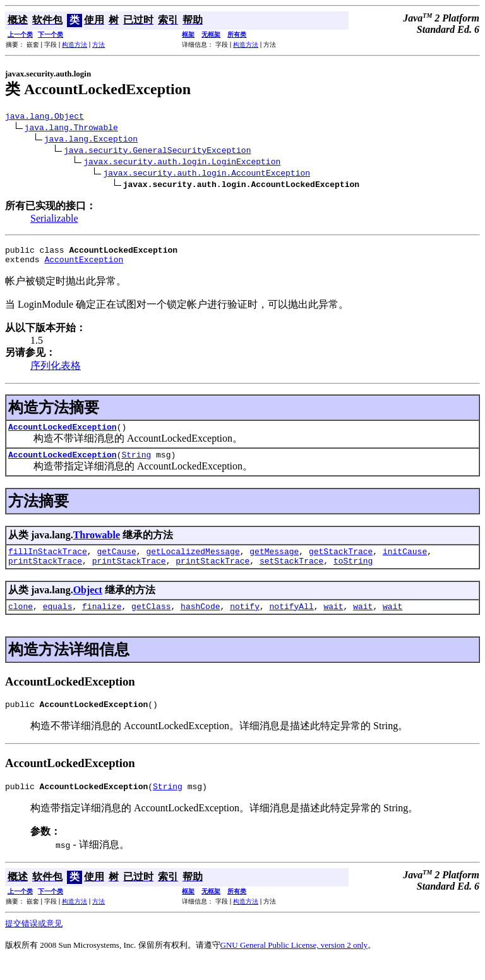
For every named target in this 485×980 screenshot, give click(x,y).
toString (353, 574)
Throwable (97, 544)
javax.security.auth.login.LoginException (182, 163)
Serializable (54, 220)
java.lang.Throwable (71, 129)
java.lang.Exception (91, 140)
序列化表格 (56, 371)
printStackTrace (45, 574)
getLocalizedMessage (193, 562)
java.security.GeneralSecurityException (157, 152)
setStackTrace (291, 574)
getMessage (274, 562)
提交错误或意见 (34, 942)
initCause (405, 562)
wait (333, 621)
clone (21, 621)
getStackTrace (341, 562)
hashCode (200, 621)
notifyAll (292, 621)
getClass (151, 621)
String (136, 464)
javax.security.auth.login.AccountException (207, 174)
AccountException (84, 265)
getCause (116, 562)
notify (245, 621)
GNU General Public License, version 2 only (294, 964)
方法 (99, 45)
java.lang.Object (45, 118)
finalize (102, 621)
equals (58, 621)
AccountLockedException (63, 434)
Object (88, 603)
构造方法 (75, 45)
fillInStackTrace (48, 562)
